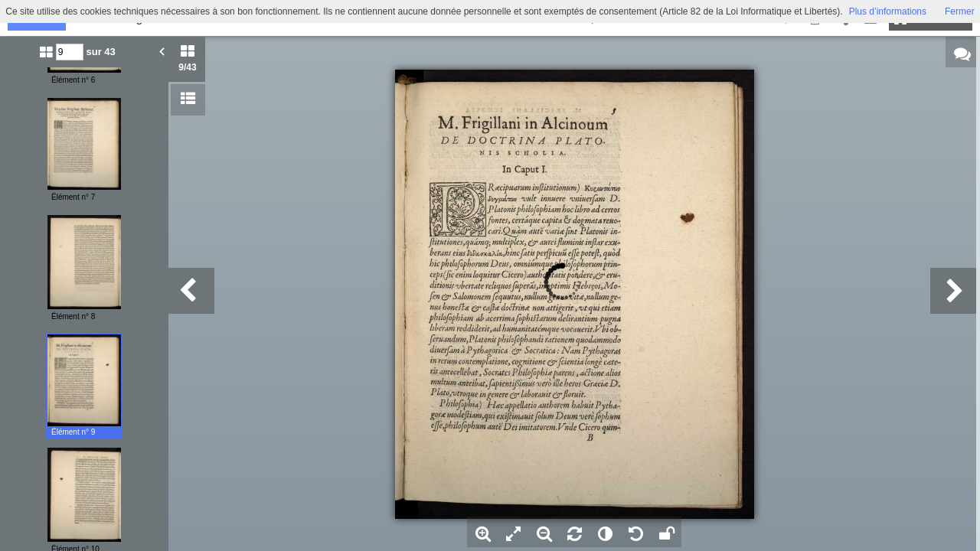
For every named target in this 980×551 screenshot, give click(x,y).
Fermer (960, 11)
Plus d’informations (888, 11)
